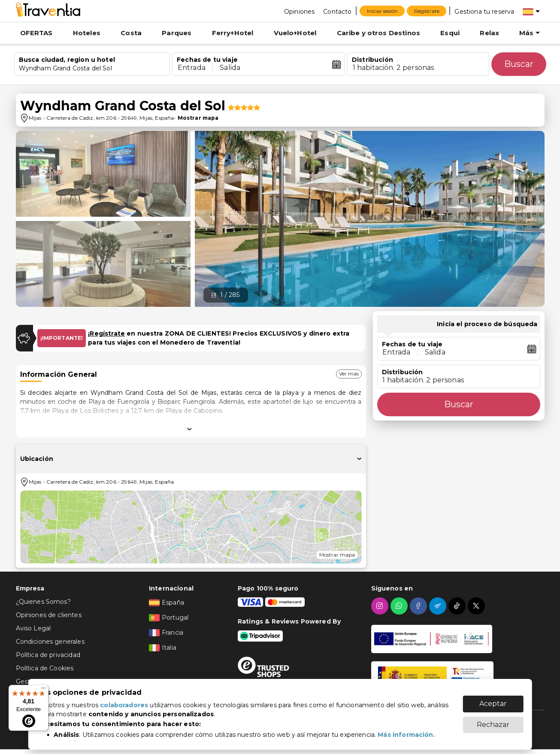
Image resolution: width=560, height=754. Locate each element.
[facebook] (419, 606)
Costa (131, 33)
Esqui (450, 33)
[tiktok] (458, 606)
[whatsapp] (400, 606)
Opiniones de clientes (49, 615)
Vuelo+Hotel (295, 33)
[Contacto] (337, 11)
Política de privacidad (48, 655)
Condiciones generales (50, 642)
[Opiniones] (299, 11)
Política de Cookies (45, 668)
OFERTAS (36, 33)
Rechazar (493, 720)
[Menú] (43, 690)
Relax (489, 33)
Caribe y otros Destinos (378, 33)
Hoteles (87, 33)
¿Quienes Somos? (43, 602)
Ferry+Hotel (233, 33)
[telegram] (439, 606)
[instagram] (381, 606)
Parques (177, 33)
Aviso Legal (33, 628)
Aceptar (493, 699)
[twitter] (477, 606)
